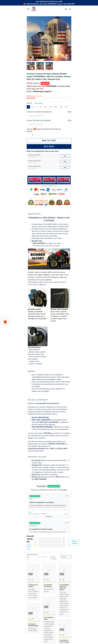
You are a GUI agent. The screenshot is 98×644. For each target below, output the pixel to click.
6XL (66, 100)
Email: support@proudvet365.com (39, 603)
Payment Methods (33, 626)
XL (40, 100)
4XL (56, 100)
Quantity (30, 122)
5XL (61, 100)
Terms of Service (33, 642)
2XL (45, 100)
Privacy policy (31, 638)
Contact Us (31, 619)
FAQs (29, 622)
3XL (51, 100)
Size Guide (38, 96)
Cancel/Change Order (34, 629)
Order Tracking (32, 616)
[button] (5, 322)
